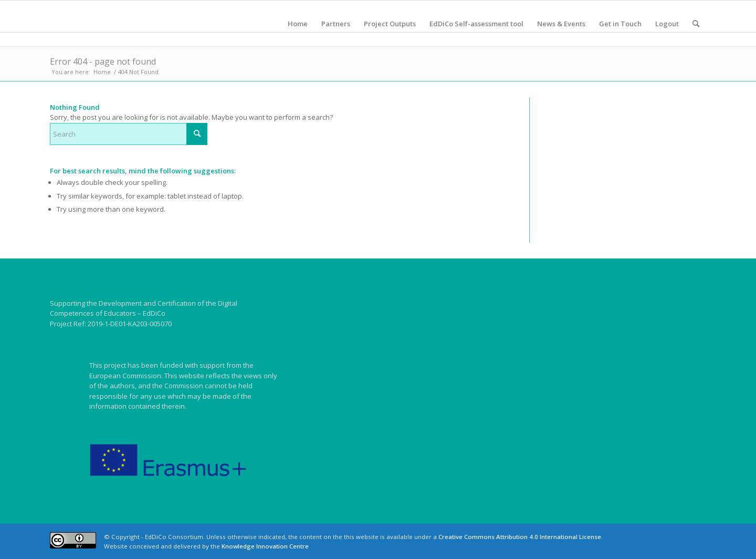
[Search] (696, 24)
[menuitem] (298, 24)
